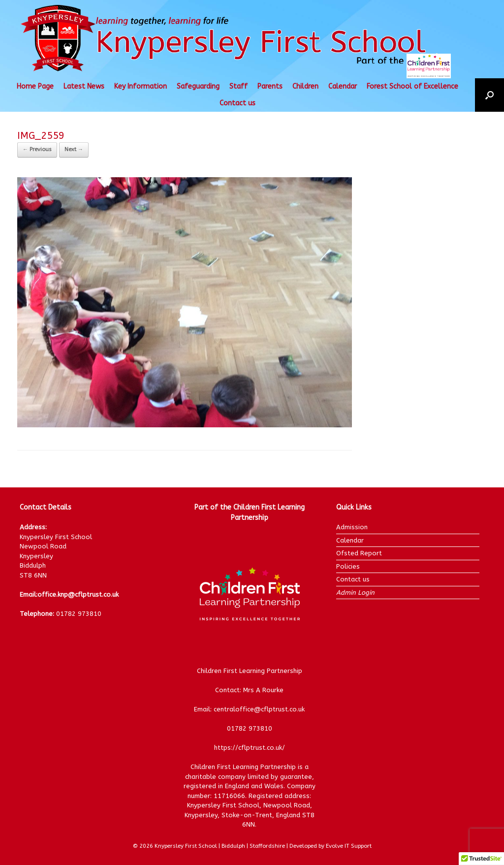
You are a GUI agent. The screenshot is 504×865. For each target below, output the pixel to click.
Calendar (343, 86)
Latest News (84, 86)
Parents (270, 86)
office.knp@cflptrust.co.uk (78, 594)
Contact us (237, 103)
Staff (238, 86)
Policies (348, 566)
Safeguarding (198, 86)
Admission (352, 527)
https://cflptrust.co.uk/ (250, 748)
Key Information (141, 86)
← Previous (37, 149)
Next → (74, 149)
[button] (489, 95)
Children (305, 86)
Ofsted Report (359, 553)
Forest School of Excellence (412, 86)
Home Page (35, 86)
